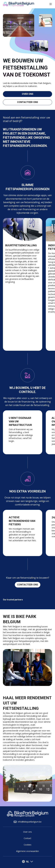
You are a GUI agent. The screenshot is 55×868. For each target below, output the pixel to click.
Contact (27, 838)
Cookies (28, 845)
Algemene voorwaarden (27, 851)
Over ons (27, 832)
